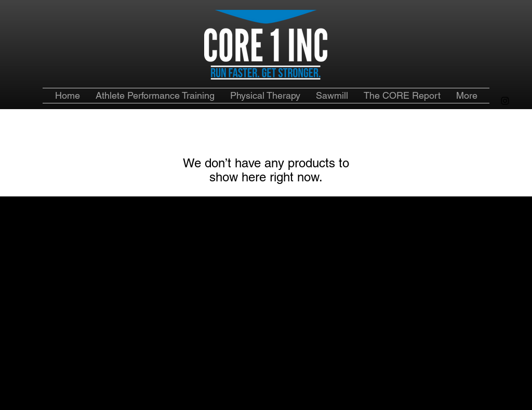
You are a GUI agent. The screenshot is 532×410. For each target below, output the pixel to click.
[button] (402, 96)
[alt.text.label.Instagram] (505, 101)
